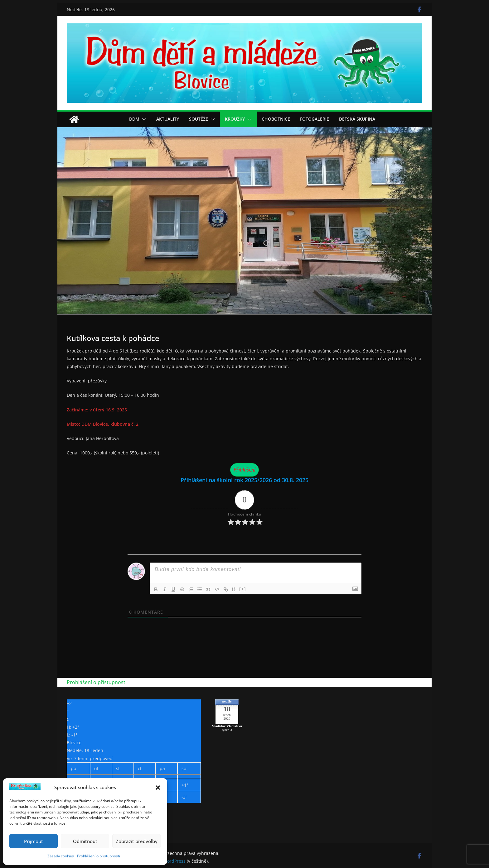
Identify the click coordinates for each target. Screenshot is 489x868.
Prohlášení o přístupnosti (99, 856)
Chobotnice (276, 119)
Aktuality (168, 119)
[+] (243, 589)
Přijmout (34, 841)
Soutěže (199, 119)
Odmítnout (85, 841)
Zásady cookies (61, 856)
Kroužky (235, 119)
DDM (134, 119)
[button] (158, 788)
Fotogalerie (315, 119)
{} (234, 589)
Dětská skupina (357, 119)
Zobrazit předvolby (137, 841)
